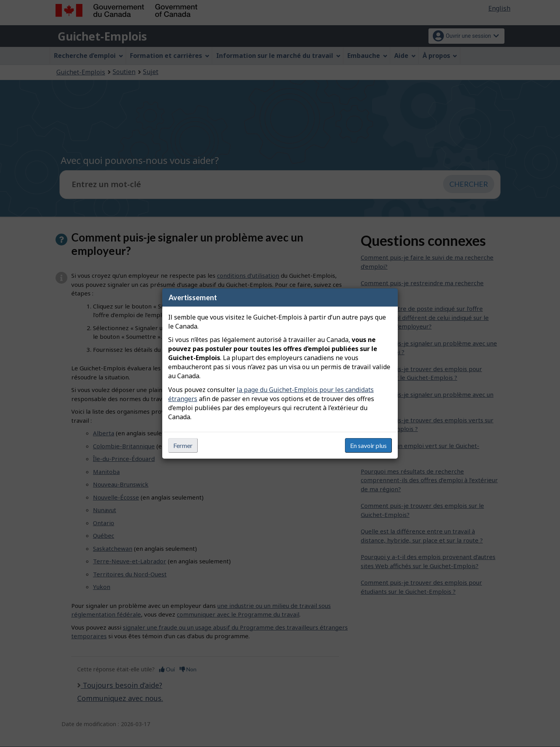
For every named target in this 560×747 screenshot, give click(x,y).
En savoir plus (368, 445)
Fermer (183, 445)
